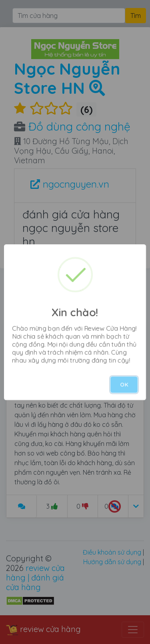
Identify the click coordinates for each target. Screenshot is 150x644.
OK (124, 384)
